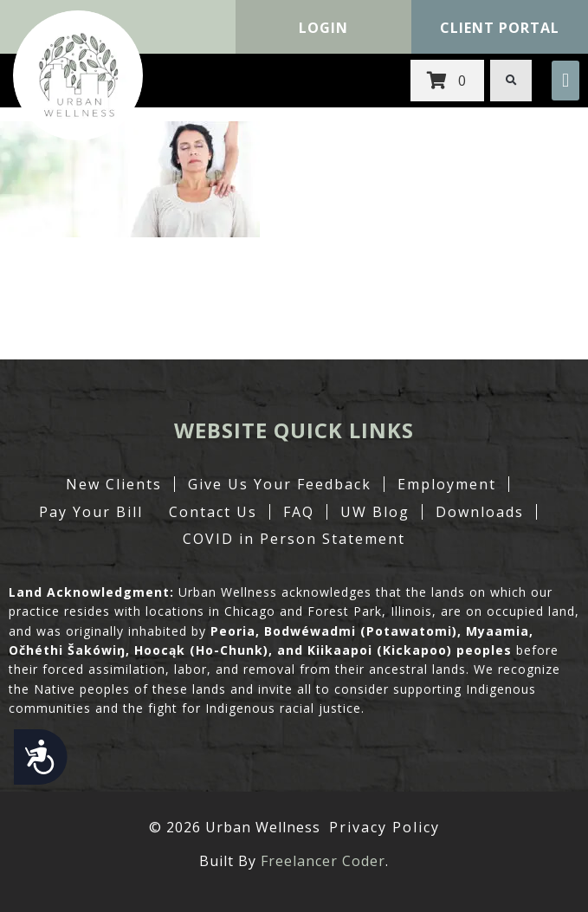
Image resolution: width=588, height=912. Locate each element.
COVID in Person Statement (294, 539)
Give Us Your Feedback (280, 484)
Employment (447, 484)
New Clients (114, 484)
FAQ (299, 512)
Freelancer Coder (323, 861)
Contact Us (213, 512)
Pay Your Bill (91, 512)
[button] (565, 81)
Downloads (480, 512)
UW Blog (375, 512)
